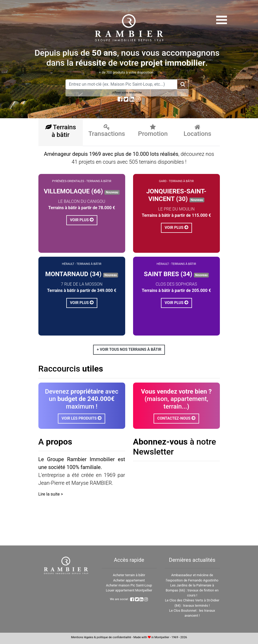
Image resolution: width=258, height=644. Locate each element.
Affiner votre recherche (127, 93)
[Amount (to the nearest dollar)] (121, 84)
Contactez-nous (176, 418)
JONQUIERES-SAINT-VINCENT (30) (176, 195)
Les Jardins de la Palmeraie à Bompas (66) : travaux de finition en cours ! (192, 590)
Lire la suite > (51, 494)
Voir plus (82, 220)
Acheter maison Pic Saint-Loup (129, 585)
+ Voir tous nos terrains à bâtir (129, 350)
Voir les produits (82, 418)
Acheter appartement (129, 580)
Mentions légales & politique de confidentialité (101, 637)
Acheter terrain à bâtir (129, 575)
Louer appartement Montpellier (129, 590)
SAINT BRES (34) (168, 274)
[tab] (61, 132)
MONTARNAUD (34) (73, 274)
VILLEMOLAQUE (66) (73, 191)
